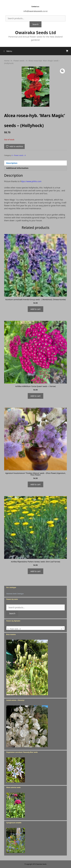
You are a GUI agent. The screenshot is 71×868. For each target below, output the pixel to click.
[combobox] (35, 628)
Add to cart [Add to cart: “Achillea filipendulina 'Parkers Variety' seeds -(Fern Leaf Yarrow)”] (35, 571)
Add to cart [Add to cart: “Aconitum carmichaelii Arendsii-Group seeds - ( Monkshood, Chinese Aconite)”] (35, 309)
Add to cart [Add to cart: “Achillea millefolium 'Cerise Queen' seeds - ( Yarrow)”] (35, 396)
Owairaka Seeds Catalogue (15, 594)
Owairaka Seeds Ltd (35, 33)
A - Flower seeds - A (19, 61)
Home (7, 61)
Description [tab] (12, 163)
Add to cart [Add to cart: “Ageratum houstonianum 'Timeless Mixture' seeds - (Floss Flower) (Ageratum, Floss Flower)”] (35, 484)
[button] (62, 71)
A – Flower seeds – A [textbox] (35, 629)
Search (35, 24)
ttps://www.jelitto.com (31, 181)
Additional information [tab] (17, 168)
